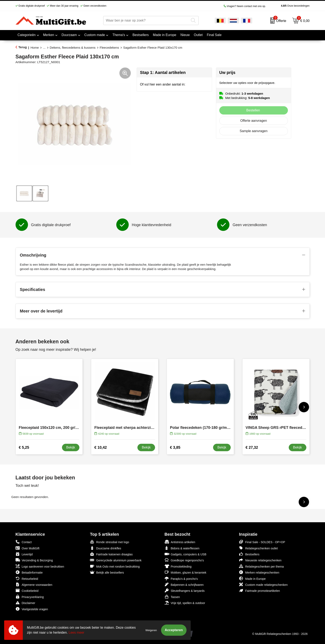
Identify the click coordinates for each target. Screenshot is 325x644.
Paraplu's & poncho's (181, 578)
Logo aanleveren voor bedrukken (40, 566)
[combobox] (146, 21)
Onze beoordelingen (289, 6)
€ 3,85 (175, 447)
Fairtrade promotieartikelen (259, 590)
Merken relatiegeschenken (259, 572)
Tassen (172, 597)
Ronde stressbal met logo (110, 542)
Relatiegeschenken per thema (261, 566)
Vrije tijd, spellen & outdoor (185, 603)
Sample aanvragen (253, 131)
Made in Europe (252, 578)
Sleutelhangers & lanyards (185, 590)
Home (35, 48)
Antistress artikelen (180, 542)
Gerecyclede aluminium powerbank (116, 560)
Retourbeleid (27, 578)
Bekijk (71, 447)
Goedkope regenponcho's (184, 560)
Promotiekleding (178, 566)
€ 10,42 (101, 447)
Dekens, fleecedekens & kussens (73, 48)
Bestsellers (249, 554)
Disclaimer (25, 603)
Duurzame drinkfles (106, 548)
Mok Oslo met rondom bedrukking (115, 566)
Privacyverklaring (30, 597)
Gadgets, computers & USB (186, 554)
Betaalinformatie (29, 572)
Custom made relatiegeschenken (263, 584)
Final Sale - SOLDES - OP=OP (262, 542)
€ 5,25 (24, 447)
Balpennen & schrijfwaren (184, 584)
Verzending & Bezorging (34, 560)
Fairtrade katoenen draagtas (111, 554)
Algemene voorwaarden (34, 584)
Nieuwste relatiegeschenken (260, 560)
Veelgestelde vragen (32, 609)
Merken (49, 35)
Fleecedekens (109, 48)
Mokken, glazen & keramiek (186, 572)
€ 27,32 (252, 447)
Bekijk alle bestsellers (107, 572)
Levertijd (24, 554)
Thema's (119, 35)
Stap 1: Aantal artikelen (163, 72)
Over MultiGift (28, 548)
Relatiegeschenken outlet (258, 548)
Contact (24, 542)
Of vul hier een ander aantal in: (163, 84)
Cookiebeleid (27, 590)
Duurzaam (69, 35)
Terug (23, 47)
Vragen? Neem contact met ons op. (245, 6)
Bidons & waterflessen (182, 548)
